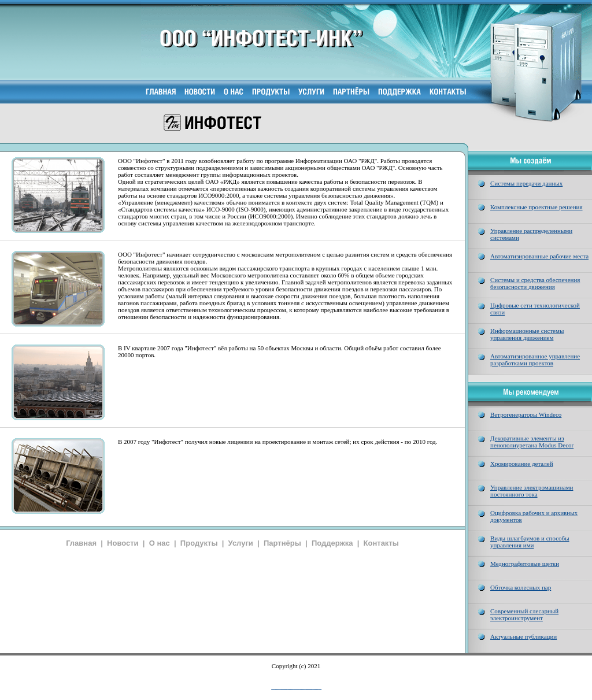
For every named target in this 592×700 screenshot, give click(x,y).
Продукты (199, 543)
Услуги (241, 543)
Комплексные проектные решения (536, 207)
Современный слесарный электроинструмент (524, 614)
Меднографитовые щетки (525, 564)
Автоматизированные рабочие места (539, 256)
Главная (81, 543)
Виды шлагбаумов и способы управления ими (530, 542)
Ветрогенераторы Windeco (526, 414)
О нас (160, 543)
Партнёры (282, 543)
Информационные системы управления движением (527, 334)
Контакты (381, 543)
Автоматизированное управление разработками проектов (535, 360)
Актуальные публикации (523, 636)
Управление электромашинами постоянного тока (532, 491)
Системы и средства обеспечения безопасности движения (535, 283)
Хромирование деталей (522, 464)
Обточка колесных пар (521, 587)
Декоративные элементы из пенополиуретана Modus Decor (532, 442)
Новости (123, 543)
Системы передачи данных (526, 183)
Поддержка (332, 543)
